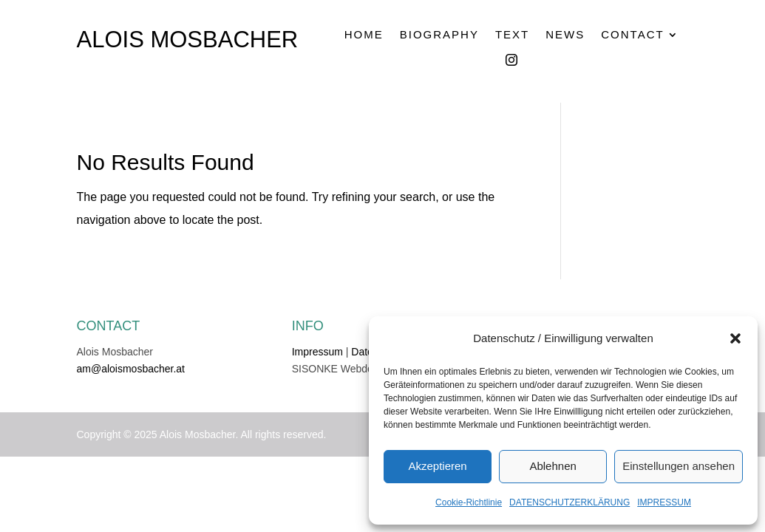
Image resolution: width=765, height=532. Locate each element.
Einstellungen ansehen (679, 466)
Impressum (317, 352)
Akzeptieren (437, 466)
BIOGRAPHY (439, 35)
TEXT (512, 35)
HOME (364, 35)
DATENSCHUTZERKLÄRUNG (569, 502)
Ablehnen (552, 466)
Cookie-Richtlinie (469, 502)
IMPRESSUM (664, 502)
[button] (735, 338)
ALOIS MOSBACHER (188, 40)
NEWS (565, 35)
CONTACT (632, 35)
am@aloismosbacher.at (131, 369)
